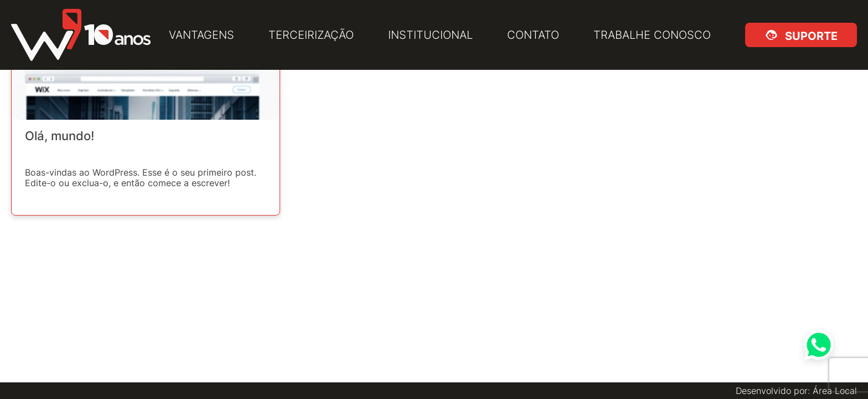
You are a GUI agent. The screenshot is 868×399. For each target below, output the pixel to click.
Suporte (809, 35)
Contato (533, 35)
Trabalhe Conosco (652, 35)
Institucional (430, 35)
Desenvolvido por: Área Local (796, 391)
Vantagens (201, 35)
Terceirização (311, 35)
